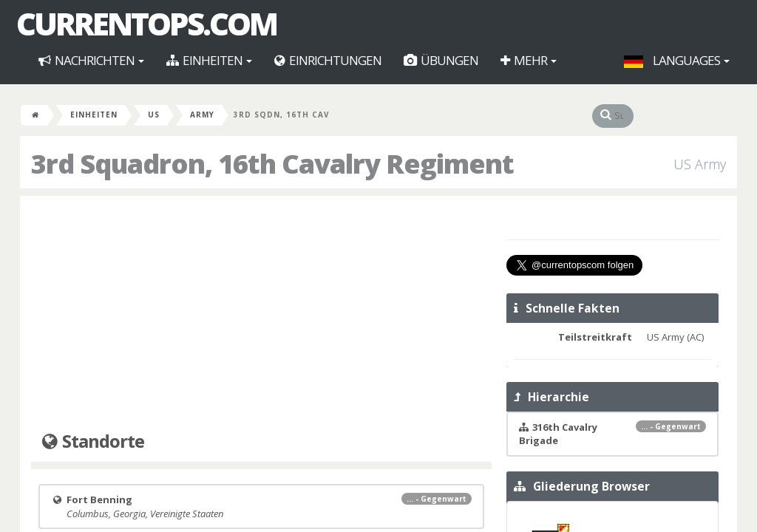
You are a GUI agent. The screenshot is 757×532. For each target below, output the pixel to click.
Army (202, 115)
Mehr (529, 60)
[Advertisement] (261, 314)
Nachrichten (91, 60)
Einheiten (209, 60)
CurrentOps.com (146, 24)
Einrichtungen (328, 60)
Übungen (441, 60)
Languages (677, 60)
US (154, 115)
